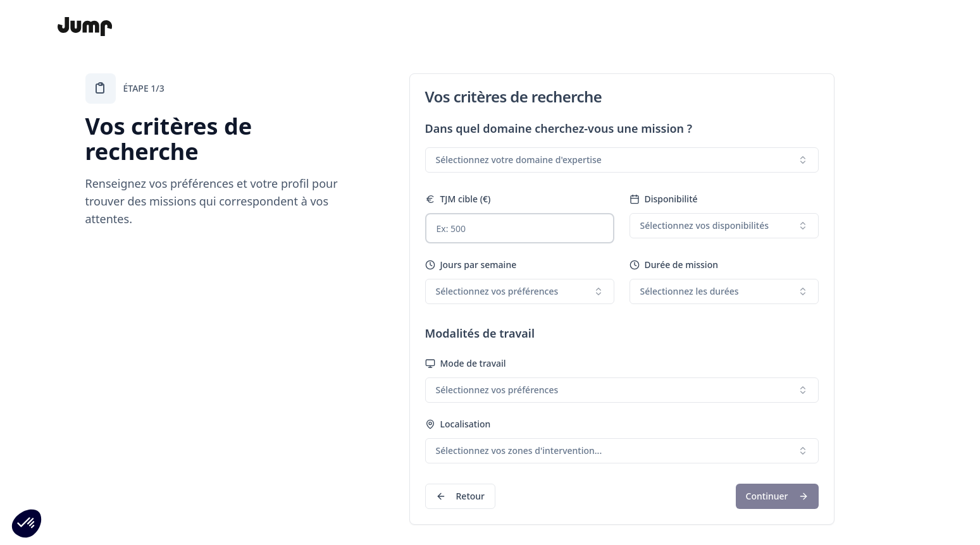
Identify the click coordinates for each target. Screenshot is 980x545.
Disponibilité (664, 199)
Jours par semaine (471, 265)
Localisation (458, 424)
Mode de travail (466, 363)
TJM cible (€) (458, 199)
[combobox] (622, 160)
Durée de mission (674, 265)
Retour (461, 496)
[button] (27, 524)
